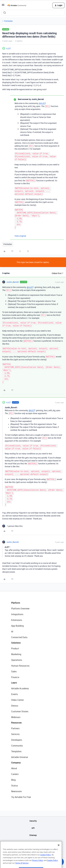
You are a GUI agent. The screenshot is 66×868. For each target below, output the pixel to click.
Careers (15, 774)
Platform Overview (20, 609)
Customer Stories (20, 711)
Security (33, 821)
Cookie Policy (45, 860)
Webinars (16, 717)
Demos (15, 706)
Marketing (16, 654)
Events (15, 694)
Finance (15, 677)
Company (16, 763)
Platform (16, 603)
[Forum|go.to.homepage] (17, 5)
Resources (16, 723)
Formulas (8, 21)
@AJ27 (42, 103)
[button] (3, 6)
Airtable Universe (20, 757)
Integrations (17, 614)
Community (17, 746)
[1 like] (12, 526)
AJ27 (9, 48)
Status (15, 786)
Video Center (17, 700)
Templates (16, 751)
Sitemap (33, 835)
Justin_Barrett (13, 282)
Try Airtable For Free (21, 797)
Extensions (17, 620)
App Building (17, 626)
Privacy (33, 842)
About (14, 768)
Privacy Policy (38, 866)
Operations (17, 660)
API (33, 828)
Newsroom (16, 791)
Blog (13, 780)
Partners (15, 728)
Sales (14, 671)
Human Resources (20, 666)
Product (15, 648)
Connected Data (19, 637)
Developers (17, 740)
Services (15, 734)
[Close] (59, 851)
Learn (14, 683)
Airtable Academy (20, 688)
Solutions (16, 643)
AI (12, 632)
